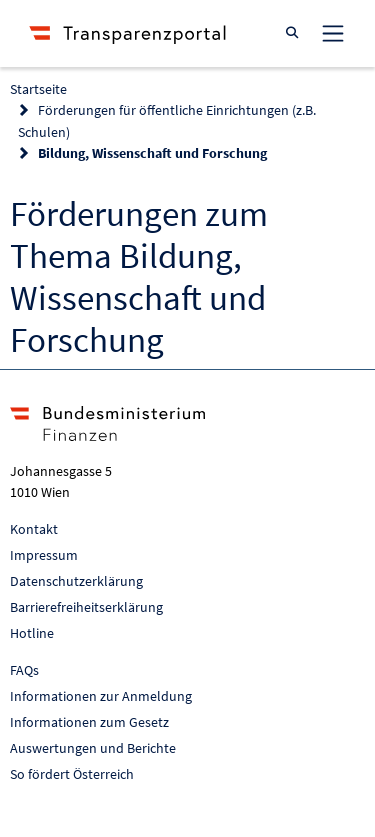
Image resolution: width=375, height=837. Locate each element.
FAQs (24, 670)
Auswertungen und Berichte (93, 748)
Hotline (32, 633)
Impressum (44, 555)
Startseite (38, 89)
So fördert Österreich (72, 774)
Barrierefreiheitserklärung (86, 607)
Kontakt (34, 529)
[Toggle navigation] (333, 33)
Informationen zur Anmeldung (101, 696)
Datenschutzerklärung (76, 581)
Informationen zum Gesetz (89, 722)
